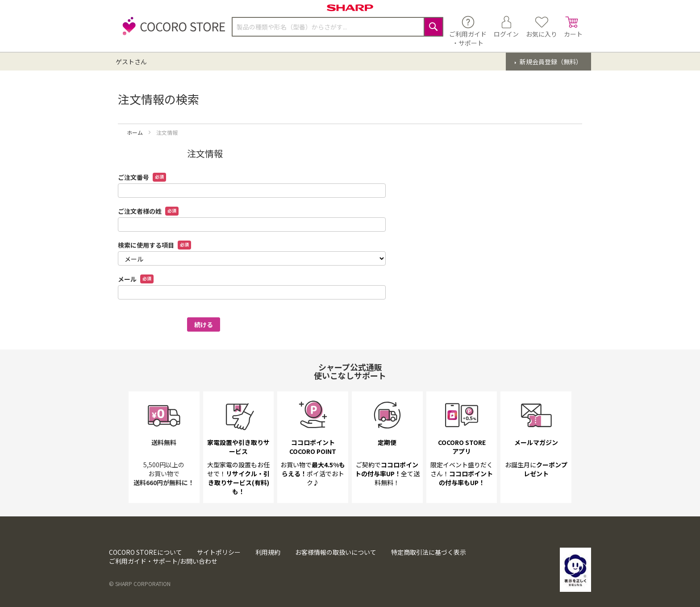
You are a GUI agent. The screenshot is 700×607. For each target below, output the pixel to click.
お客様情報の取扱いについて (336, 552)
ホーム (135, 132)
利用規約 (268, 552)
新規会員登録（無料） (550, 62)
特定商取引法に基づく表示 (429, 552)
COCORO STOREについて (146, 552)
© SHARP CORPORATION (140, 584)
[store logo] (171, 31)
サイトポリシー (219, 552)
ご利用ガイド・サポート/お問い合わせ (163, 561)
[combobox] (337, 27)
